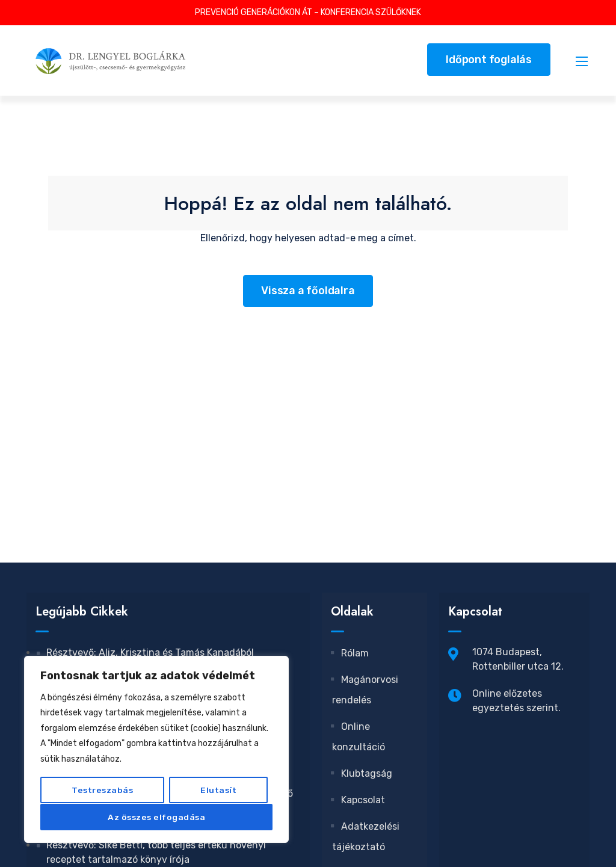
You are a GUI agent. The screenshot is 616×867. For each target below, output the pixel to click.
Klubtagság (362, 773)
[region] (156, 750)
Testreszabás (102, 790)
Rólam (350, 653)
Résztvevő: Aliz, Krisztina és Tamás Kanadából (150, 653)
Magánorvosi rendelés (365, 690)
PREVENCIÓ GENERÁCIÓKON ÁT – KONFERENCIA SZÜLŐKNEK (308, 12)
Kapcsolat (359, 800)
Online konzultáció (359, 737)
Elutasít (219, 790)
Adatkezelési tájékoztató (366, 837)
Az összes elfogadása (157, 817)
